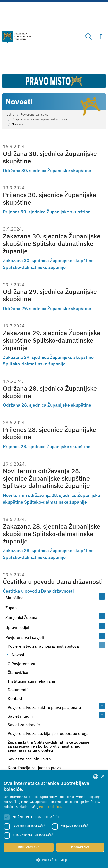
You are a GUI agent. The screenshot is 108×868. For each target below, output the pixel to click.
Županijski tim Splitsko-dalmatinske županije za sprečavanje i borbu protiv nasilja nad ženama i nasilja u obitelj (49, 746)
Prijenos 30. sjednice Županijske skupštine (50, 199)
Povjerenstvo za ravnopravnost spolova (40, 119)
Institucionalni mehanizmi (31, 681)
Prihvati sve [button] (29, 847)
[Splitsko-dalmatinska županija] (18, 37)
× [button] (102, 777)
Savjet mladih (20, 716)
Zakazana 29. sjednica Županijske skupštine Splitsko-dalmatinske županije (52, 340)
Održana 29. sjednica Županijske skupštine (50, 295)
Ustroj (11, 115)
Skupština (15, 598)
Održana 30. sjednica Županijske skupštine (50, 157)
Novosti (19, 655)
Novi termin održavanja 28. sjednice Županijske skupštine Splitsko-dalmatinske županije (46, 478)
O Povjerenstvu (21, 664)
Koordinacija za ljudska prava (34, 768)
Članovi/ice (18, 672)
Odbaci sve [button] (80, 847)
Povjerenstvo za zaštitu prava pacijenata (44, 707)
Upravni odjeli (18, 627)
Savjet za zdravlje (24, 725)
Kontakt (15, 698)
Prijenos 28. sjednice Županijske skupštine (50, 433)
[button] (54, 860)
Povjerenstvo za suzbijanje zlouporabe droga (48, 733)
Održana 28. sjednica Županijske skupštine (50, 392)
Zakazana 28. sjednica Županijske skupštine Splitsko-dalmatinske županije (52, 534)
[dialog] (54, 819)
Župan (11, 608)
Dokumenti (18, 690)
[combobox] (96, 777)
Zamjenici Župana (21, 617)
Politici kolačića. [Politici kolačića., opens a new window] (51, 807)
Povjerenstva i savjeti (35, 115)
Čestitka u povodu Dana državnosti (53, 582)
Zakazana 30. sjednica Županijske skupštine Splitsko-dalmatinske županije (52, 243)
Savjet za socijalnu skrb (29, 759)
